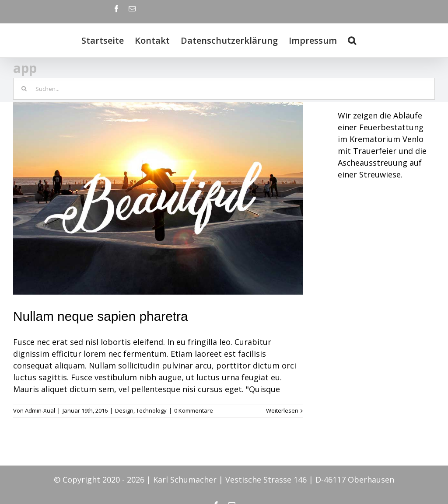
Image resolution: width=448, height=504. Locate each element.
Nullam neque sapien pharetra (101, 316)
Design (124, 410)
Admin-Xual (40, 410)
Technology (151, 410)
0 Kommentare (194, 410)
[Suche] (352, 41)
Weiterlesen (282, 410)
